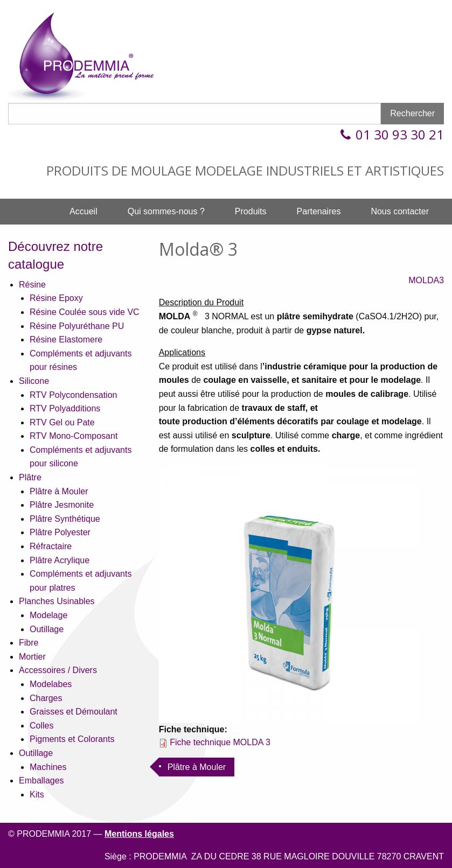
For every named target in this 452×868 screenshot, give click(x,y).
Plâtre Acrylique (60, 560)
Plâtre (30, 477)
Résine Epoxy (56, 298)
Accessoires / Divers (58, 670)
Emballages (41, 780)
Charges (46, 698)
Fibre (29, 643)
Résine (32, 285)
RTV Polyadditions (65, 408)
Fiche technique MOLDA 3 (220, 742)
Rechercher (412, 113)
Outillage (47, 629)
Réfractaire (51, 546)
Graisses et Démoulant (74, 712)
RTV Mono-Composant (74, 436)
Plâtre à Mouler (59, 491)
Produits (251, 211)
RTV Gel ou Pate (62, 422)
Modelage (48, 615)
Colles (41, 726)
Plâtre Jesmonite (62, 505)
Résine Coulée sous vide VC (85, 312)
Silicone (34, 381)
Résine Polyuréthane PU (77, 326)
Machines (48, 767)
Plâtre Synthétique (65, 519)
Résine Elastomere (66, 339)
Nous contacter (400, 211)
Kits (37, 794)
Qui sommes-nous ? (166, 211)
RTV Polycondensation (73, 395)
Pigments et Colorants (72, 739)
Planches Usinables (57, 601)
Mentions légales (139, 834)
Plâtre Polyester (60, 532)
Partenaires (319, 211)
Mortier (32, 657)
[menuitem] (84, 212)
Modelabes (51, 684)
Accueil (84, 211)
